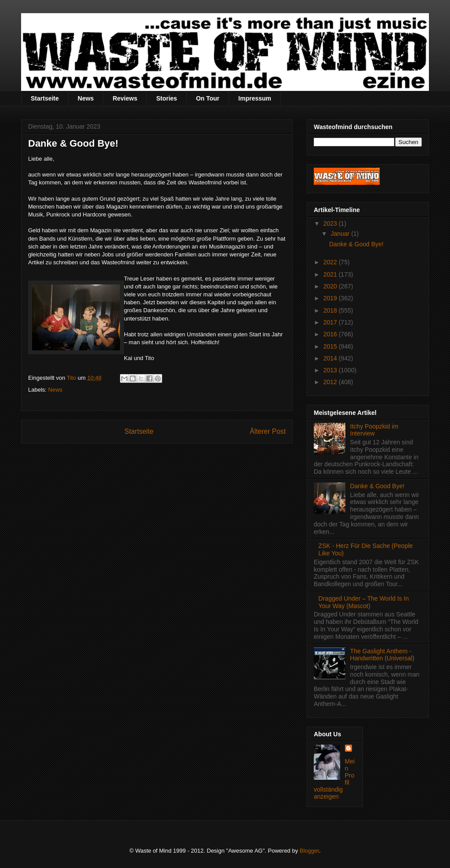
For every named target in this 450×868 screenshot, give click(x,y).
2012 (331, 382)
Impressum (255, 98)
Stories (166, 98)
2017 (331, 322)
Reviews (125, 98)
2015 (331, 346)
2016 (331, 334)
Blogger (309, 851)
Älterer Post (268, 431)
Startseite (45, 98)
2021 (331, 274)
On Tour (208, 98)
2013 (331, 370)
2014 (331, 358)
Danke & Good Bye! (356, 244)
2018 (331, 310)
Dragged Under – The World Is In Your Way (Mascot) (364, 602)
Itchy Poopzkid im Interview (374, 430)
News (86, 98)
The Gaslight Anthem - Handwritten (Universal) (382, 655)
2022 (331, 262)
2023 (331, 223)
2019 (331, 298)
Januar (341, 234)
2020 (331, 286)
